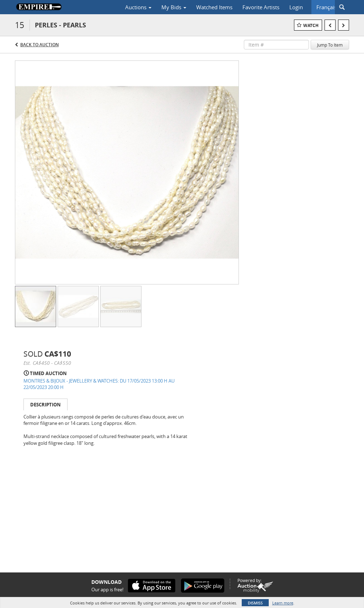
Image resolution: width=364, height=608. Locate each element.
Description (45, 405)
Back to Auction (39, 45)
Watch (311, 25)
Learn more (283, 603)
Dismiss (255, 603)
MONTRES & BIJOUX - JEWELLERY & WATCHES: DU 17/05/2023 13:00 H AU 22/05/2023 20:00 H (99, 384)
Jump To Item (330, 45)
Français (326, 7)
